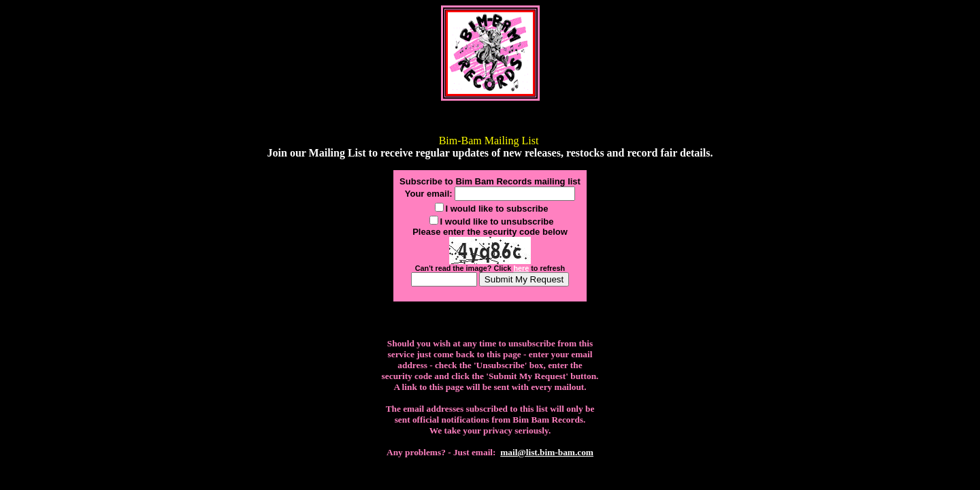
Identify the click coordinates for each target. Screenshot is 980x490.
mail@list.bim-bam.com (547, 452)
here (521, 268)
